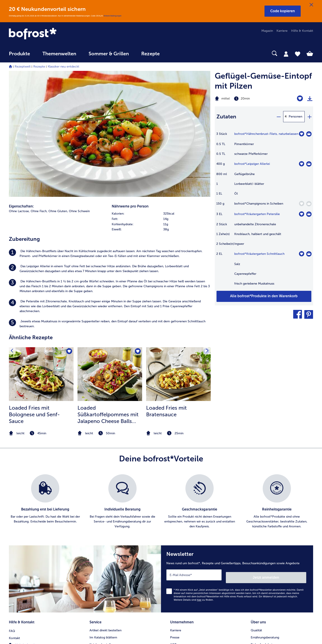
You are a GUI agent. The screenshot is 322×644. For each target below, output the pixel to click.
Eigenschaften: (21, 85)
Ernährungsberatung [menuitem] (265, 515)
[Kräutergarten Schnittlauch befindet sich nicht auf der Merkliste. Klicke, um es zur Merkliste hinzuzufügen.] (301, 254)
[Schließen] (311, 5)
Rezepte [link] (150, 54)
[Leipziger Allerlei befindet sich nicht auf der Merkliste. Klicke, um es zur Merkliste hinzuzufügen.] (301, 164)
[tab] (286, 54)
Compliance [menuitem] (179, 557)
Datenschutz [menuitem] (179, 536)
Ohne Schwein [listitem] (79, 90)
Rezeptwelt (23, 67)
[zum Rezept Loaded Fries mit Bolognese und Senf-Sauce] (41, 253)
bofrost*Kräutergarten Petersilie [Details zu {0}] (257, 214)
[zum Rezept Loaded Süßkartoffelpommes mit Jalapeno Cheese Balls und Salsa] (110, 253)
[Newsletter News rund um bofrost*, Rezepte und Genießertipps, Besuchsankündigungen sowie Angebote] (237, 459)
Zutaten (226, 117)
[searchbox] (175, 53)
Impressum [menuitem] (178, 529)
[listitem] (110, 133)
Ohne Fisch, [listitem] (39, 90)
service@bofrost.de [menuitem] (26, 536)
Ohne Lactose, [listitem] (19, 90)
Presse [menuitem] (175, 515)
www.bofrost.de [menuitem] (24, 529)
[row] (161, 92)
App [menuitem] (92, 536)
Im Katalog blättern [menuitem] (103, 515)
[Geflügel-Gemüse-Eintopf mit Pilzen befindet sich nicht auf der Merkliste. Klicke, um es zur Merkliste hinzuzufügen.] (300, 99)
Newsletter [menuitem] (97, 543)
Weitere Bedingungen (113, 16)
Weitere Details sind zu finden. (194, 478)
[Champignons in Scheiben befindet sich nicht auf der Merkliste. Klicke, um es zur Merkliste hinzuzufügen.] (301, 204)
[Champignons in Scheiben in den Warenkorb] (309, 204)
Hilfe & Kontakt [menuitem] (302, 31)
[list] (161, 383)
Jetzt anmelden (287, 456)
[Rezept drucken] (310, 99)
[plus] (309, 117)
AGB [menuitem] (173, 522)
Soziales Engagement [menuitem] (185, 550)
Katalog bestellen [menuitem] (102, 522)
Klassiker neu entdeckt (64, 67)
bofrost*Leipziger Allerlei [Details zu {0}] (252, 164)
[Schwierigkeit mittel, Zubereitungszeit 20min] (247, 99)
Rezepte (39, 67)
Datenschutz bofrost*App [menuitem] (188, 543)
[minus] (278, 117)
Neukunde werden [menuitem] (264, 529)
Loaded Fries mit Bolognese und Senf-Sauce (34, 293)
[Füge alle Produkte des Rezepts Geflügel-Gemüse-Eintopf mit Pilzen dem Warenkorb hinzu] (264, 296)
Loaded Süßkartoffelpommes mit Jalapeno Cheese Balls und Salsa (108, 293)
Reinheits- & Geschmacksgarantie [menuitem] (275, 536)
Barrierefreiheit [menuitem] (181, 571)
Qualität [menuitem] (256, 507)
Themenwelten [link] (59, 54)
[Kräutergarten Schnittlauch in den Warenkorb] (309, 254)
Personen (295, 117)
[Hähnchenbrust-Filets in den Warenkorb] (309, 134)
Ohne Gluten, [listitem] (58, 90)
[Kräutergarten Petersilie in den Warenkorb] (309, 214)
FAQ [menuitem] (12, 507)
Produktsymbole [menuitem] (262, 543)
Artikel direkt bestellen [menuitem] (105, 507)
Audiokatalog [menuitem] (99, 529)
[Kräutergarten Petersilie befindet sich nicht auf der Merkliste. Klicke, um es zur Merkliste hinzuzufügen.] (301, 214)
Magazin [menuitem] (267, 31)
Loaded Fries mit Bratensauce (166, 290)
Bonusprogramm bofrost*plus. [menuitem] (111, 557)
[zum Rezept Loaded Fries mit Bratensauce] (178, 253)
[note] (41, 312)
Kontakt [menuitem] (14, 515)
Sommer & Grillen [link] (109, 54)
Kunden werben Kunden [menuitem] (107, 550)
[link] (55, 34)
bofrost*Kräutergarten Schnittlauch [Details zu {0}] (259, 254)
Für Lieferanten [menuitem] (181, 564)
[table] (264, 211)
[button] (283, 11)
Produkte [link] (19, 54)
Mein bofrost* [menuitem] (22, 522)
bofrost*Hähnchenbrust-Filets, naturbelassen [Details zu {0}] (266, 134)
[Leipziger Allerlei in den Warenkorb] (309, 164)
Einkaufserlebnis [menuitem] (262, 522)
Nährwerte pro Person (130, 85)
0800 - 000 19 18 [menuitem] (25, 543)
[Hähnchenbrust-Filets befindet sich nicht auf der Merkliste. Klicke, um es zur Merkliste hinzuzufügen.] (301, 134)
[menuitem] (19, 56)
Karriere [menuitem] (282, 31)
